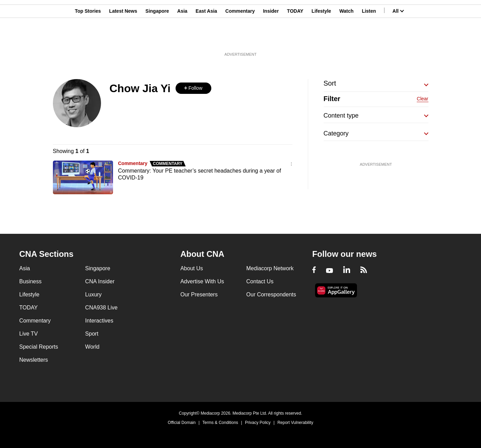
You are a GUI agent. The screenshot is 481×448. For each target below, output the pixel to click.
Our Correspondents (271, 294)
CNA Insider (100, 281)
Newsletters (34, 360)
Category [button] (336, 133)
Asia (182, 39)
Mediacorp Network (270, 268)
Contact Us (260, 281)
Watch (346, 39)
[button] (193, 88)
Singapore (157, 39)
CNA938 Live (101, 308)
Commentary (240, 39)
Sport (92, 334)
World (92, 347)
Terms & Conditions (220, 423)
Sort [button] (330, 83)
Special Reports (39, 347)
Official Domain (182, 423)
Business (30, 281)
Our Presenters (199, 294)
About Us (192, 268)
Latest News (123, 39)
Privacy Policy (258, 423)
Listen (369, 39)
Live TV (29, 334)
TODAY (295, 39)
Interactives (99, 321)
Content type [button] (341, 116)
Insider (271, 39)
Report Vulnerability (295, 423)
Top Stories (88, 39)
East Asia (206, 39)
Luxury (93, 294)
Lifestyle (321, 39)
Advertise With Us (202, 281)
